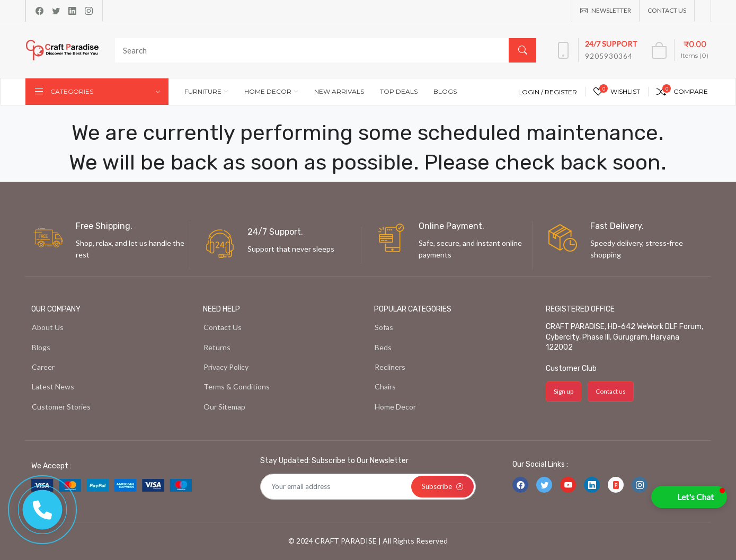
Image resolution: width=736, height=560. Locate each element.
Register (561, 92)
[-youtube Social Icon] (568, 485)
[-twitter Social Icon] (544, 485)
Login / (531, 92)
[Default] (368, 487)
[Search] (323, 50)
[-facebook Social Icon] (520, 485)
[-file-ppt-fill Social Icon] (616, 485)
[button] (689, 497)
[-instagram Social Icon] (640, 485)
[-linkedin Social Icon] (592, 485)
